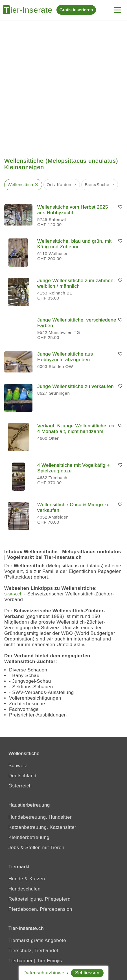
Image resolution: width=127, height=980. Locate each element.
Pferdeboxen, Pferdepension (40, 909)
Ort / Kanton (59, 185)
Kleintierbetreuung (29, 837)
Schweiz (18, 766)
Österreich (20, 786)
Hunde (16, 879)
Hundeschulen (25, 889)
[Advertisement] (63, 86)
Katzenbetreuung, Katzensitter (42, 827)
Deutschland (22, 776)
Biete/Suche (97, 185)
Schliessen (87, 973)
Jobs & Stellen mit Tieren (36, 848)
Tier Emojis (50, 961)
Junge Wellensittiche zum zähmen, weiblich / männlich (76, 283)
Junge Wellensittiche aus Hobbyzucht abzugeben (65, 357)
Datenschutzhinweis (46, 973)
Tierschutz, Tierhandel (33, 951)
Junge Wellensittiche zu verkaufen (75, 386)
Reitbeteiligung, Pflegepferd (40, 899)
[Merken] (120, 207)
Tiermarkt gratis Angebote (37, 940)
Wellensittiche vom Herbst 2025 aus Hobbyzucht (73, 210)
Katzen (37, 879)
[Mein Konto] (118, 8)
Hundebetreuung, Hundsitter (40, 817)
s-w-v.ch (13, 594)
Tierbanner (21, 961)
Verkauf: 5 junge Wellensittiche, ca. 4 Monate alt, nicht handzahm (77, 429)
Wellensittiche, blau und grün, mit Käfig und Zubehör (75, 244)
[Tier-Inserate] (30, 10)
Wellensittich (20, 185)
